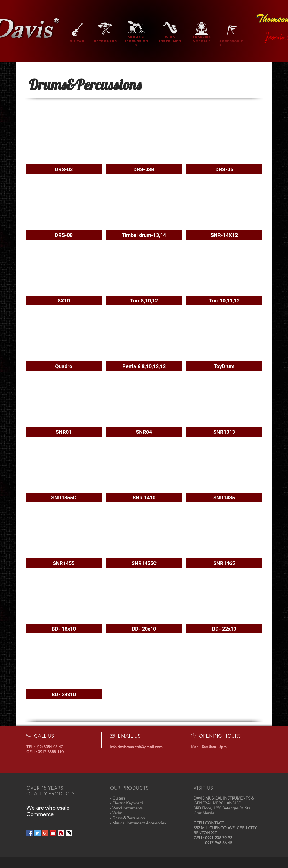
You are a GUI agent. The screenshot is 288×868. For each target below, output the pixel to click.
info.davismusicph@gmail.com (136, 747)
